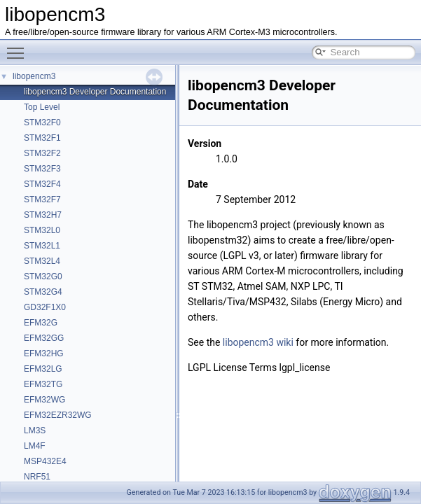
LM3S (35, 430)
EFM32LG (43, 369)
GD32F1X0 (45, 307)
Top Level (42, 107)
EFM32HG (44, 353)
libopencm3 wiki (258, 342)
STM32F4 (42, 184)
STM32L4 (42, 261)
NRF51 (37, 477)
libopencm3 (34, 76)
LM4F (35, 446)
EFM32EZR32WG (58, 415)
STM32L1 (42, 246)
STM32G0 (43, 276)
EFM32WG (44, 400)
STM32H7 (43, 215)
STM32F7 (42, 199)
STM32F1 (42, 138)
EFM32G (41, 323)
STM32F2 (42, 153)
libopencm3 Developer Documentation (95, 92)
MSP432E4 (45, 461)
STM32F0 (42, 122)
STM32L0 (42, 230)
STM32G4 (43, 292)
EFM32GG (44, 338)
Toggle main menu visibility (19, 47)
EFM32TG (43, 384)
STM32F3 (42, 169)
